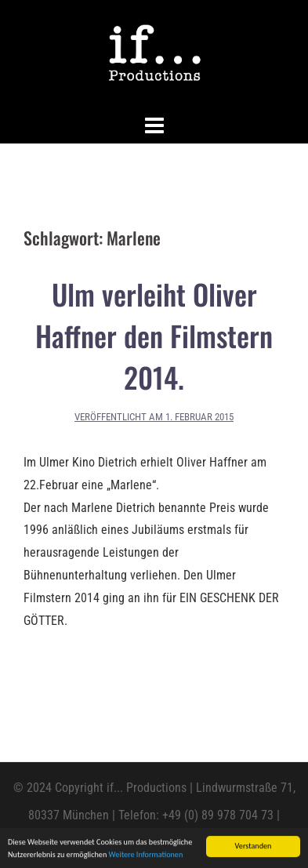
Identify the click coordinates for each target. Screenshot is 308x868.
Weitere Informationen (146, 855)
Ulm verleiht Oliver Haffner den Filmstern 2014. (154, 335)
